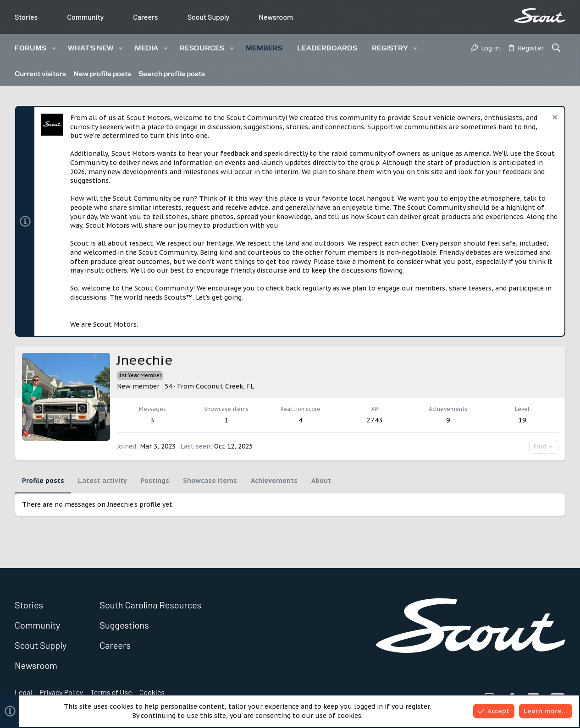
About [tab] (321, 481)
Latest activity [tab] (102, 481)
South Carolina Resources (150, 605)
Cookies (152, 692)
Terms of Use (111, 692)
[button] (54, 48)
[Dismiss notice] (554, 118)
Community (85, 17)
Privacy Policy (61, 692)
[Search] (556, 49)
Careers (146, 17)
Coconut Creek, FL (225, 386)
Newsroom (276, 17)
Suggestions (124, 625)
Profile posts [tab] (43, 481)
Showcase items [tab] (210, 481)
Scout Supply (209, 17)
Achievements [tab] (274, 481)
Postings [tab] (155, 481)
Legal (23, 692)
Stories (26, 17)
